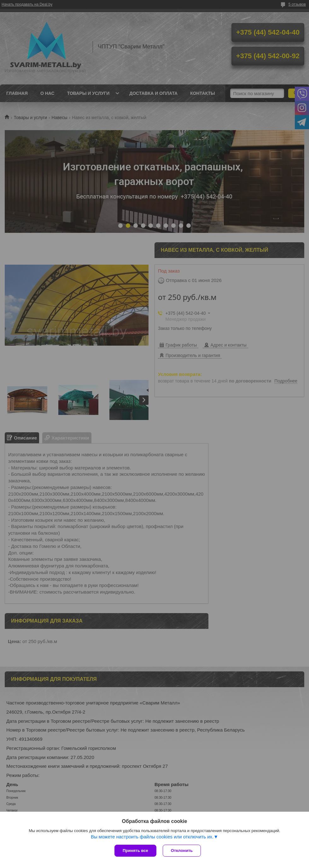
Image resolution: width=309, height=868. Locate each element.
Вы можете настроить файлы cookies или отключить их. (152, 837)
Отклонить (182, 851)
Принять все (135, 851)
